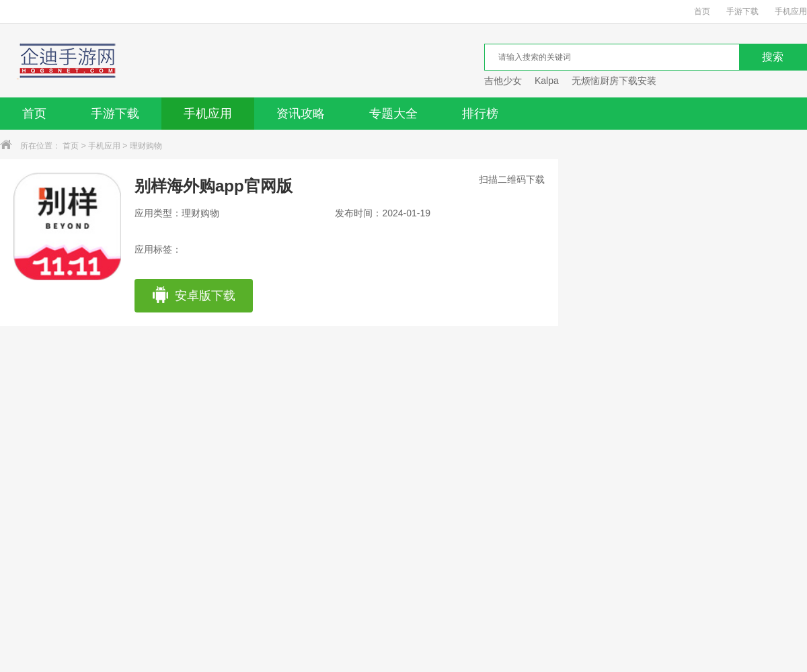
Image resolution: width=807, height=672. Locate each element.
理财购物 (146, 146)
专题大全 (393, 114)
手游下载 (742, 11)
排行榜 (480, 114)
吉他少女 (503, 81)
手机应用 (791, 11)
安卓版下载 (193, 296)
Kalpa (547, 81)
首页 (702, 11)
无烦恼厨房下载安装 (614, 81)
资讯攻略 (301, 114)
